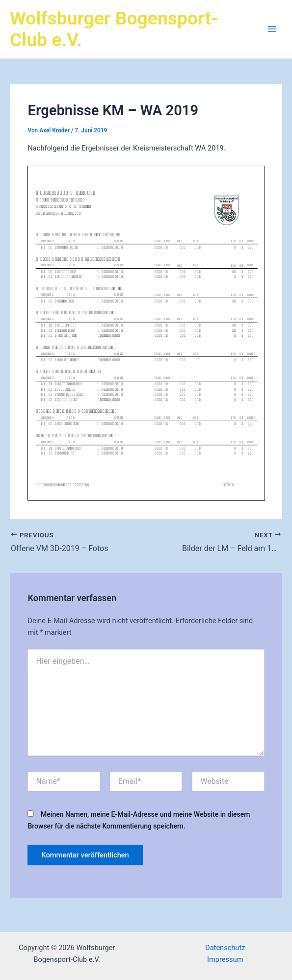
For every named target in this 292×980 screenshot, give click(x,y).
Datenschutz (225, 948)
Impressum (225, 959)
